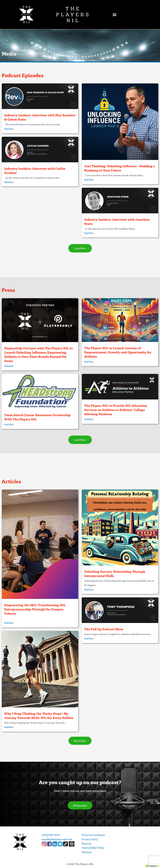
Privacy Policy (90, 839)
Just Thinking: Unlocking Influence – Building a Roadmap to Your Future (120, 168)
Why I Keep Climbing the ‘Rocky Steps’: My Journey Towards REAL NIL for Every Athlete (39, 716)
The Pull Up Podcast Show (104, 629)
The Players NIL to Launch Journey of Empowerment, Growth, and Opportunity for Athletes (118, 352)
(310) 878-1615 (51, 835)
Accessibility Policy (93, 848)
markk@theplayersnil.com (57, 839)
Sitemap (86, 852)
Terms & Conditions (93, 835)
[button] (115, 15)
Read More (9, 128)
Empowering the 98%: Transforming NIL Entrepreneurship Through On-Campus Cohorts (35, 609)
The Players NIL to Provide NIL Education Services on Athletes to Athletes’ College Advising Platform (116, 410)
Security (87, 843)
